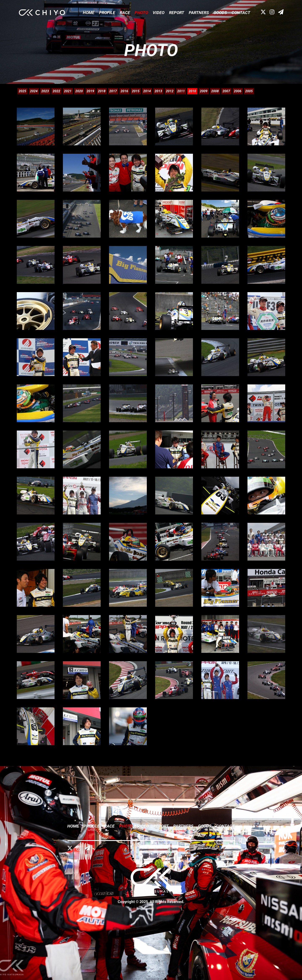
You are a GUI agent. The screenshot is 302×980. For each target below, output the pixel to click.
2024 (34, 91)
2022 (56, 91)
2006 (238, 91)
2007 (226, 91)
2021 (68, 91)
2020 (79, 91)
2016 (124, 91)
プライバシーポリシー (219, 847)
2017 (113, 91)
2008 (215, 91)
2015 (136, 91)
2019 (90, 91)
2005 (249, 91)
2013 (158, 91)
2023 (45, 91)
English (230, 854)
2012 (170, 91)
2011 (181, 91)
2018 (102, 91)
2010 (192, 91)
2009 (204, 91)
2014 (147, 91)
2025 (22, 91)
